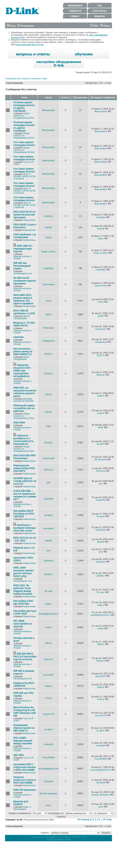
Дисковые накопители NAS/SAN (24, 400)
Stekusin (48, 373)
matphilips (49, 268)
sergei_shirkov (48, 251)
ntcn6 (48, 301)
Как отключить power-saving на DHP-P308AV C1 (23, 352)
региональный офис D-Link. (30, 44)
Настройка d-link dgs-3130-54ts (23, 602)
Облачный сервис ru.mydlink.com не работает (24, 408)
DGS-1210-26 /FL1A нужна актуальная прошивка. (24, 215)
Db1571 (48, 354)
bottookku (48, 561)
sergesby (48, 216)
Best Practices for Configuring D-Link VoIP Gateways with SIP (25, 712)
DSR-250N (19, 423)
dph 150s (19, 755)
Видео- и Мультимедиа (22, 808)
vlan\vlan (18, 337)
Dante (48, 237)
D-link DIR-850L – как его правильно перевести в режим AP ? (25, 495)
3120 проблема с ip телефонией (25, 236)
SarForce (48, 470)
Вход (11, 26)
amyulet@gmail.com (48, 769)
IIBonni (48, 643)
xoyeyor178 (48, 714)
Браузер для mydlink (21, 803)
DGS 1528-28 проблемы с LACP (24, 312)
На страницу (84, 819)
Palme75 (48, 659)
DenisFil (48, 443)
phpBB (52, 837)
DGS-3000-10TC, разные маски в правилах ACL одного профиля (23, 299)
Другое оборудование (21, 317)
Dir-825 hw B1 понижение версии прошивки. (25, 281)
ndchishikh (48, 528)
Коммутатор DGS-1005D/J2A (24, 684)
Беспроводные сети (23, 273)
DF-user (48, 591)
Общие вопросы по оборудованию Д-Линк (24, 116)
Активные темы (39, 79)
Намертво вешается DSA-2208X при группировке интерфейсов (22, 371)
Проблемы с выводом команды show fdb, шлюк (25, 528)
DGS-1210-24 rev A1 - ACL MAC (25, 539)
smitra (48, 627)
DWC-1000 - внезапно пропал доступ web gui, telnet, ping (24, 572)
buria (48, 805)
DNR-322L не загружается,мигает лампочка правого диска (25, 392)
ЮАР (48, 426)
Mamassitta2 (48, 110)
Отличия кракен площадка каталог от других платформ (24, 107)
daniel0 (48, 227)
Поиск (105, 26)
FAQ (94, 26)
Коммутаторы (29, 220)
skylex (48, 314)
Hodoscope (48, 328)
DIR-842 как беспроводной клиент (22, 266)
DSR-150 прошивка (25, 790)
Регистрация (26, 26)
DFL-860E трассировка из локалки (23, 624)
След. (109, 819)
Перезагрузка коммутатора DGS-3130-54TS (24, 468)
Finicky (48, 698)
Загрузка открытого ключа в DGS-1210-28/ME (25, 780)
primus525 (48, 675)
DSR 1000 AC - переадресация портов (23, 249)
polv (48, 482)
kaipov (48, 604)
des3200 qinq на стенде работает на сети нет (25, 481)
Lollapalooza (48, 341)
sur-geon (48, 729)
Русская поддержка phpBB (58, 839)
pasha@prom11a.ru (48, 614)
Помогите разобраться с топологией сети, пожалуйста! (24, 440)
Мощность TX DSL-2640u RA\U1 (25, 324)
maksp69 (48, 744)
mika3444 (48, 499)
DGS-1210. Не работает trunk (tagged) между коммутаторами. (23, 590)
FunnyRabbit (48, 757)
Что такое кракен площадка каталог (24, 144)
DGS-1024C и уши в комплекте (25, 226)
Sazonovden (48, 284)
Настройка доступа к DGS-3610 (25, 612)
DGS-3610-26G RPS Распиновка (24, 457)
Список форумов (14, 83)
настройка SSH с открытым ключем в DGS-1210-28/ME (24, 767)
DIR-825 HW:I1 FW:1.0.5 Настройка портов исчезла (25, 657)
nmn (48, 551)
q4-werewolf (48, 458)
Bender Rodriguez (48, 793)
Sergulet (48, 515)
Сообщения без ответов (17, 79)
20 (104, 819)
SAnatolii (48, 781)
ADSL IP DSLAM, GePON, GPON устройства (25, 176)
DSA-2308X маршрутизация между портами (23, 741)
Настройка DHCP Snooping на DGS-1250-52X (24, 514)
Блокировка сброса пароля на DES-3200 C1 (24, 728)
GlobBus (48, 574)
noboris (48, 394)
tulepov (48, 686)
